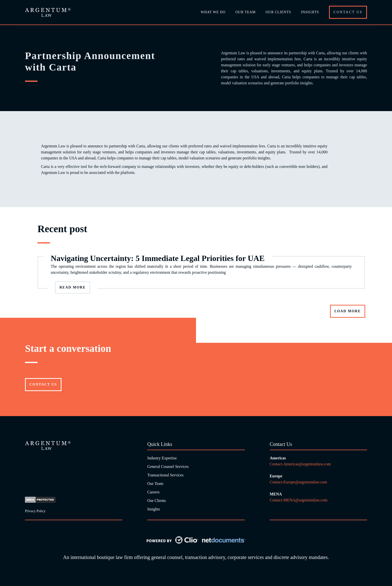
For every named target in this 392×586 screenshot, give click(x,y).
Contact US (43, 384)
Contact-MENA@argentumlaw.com (299, 500)
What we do (213, 12)
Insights (310, 12)
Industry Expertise (162, 458)
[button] (245, 12)
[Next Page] (348, 311)
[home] (48, 12)
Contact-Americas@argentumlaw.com (300, 464)
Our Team (155, 484)
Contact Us (348, 12)
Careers (153, 492)
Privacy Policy (35, 511)
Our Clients (278, 12)
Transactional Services (165, 475)
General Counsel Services (168, 467)
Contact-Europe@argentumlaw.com (299, 482)
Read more (73, 287)
